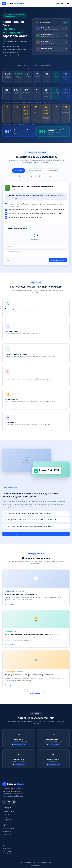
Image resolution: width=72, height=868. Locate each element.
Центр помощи (7, 851)
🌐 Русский (60, 3)
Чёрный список (7, 834)
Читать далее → (10, 605)
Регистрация (6, 848)
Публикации (6, 814)
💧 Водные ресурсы (35, 173)
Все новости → (36, 694)
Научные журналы (8, 811)
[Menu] (68, 3)
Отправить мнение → (58, 262)
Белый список (7, 831)
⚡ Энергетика (53, 173)
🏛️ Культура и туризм (46, 178)
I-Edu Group (7, 854)
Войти (4, 846)
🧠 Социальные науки (26, 178)
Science (13, 3)
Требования (6, 837)
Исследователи (7, 817)
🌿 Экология (19, 173)
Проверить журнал (8, 828)
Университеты (7, 820)
